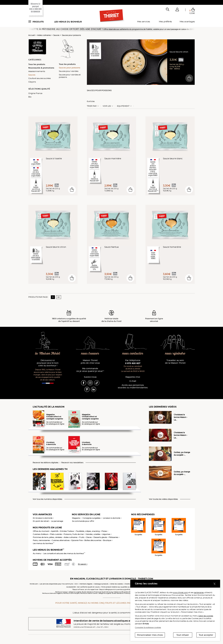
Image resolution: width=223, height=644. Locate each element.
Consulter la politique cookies (148, 627)
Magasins (76, 518)
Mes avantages (187, 22)
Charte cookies (130, 584)
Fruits (82, 537)
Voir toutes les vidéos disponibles (163, 499)
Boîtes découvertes (93, 540)
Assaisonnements (37, 71)
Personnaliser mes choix (150, 635)
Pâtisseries (113, 537)
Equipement (123, 106)
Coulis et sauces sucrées (40, 78)
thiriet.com (34, 584)
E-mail (133, 381)
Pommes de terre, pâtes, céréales (47, 537)
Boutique (107, 540)
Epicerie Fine (77, 540)
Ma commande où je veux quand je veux (90, 370)
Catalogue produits (101, 584)
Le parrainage (57, 521)
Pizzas (104, 531)
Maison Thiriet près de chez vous (90, 362)
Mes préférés (165, 22)
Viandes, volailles (93, 534)
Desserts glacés (100, 537)
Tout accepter (206, 635)
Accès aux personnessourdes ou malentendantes (133, 386)
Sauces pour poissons (71, 35)
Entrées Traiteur (67, 531)
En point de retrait (41, 521)
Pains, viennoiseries (41, 540)
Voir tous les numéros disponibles (47, 499)
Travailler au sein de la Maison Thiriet (175, 362)
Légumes (106, 534)
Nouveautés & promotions (41, 68)
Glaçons (32, 82)
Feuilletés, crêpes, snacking (88, 531)
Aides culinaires (44, 35)
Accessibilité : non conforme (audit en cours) (83, 587)
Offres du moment (41, 531)
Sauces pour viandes (69, 71)
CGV (76, 584)
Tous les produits (37, 64)
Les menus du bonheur (68, 22)
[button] (177, 10)
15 (53, 297)
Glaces (89, 537)
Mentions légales (86, 584)
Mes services (144, 22)
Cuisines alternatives (61, 540)
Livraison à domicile (111, 518)
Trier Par (92, 106)
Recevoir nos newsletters (72, 463)
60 (59, 297)
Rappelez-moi (133, 377)
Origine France (35, 93)
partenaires (199, 592)
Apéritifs (55, 531)
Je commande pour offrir (83, 521)
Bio (30, 97)
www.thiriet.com (180, 592)
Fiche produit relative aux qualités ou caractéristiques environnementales (129, 587)
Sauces (56, 35)
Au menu (37, 553)
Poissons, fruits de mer (74, 534)
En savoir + (83, 564)
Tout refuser (183, 635)
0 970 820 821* (133, 363)
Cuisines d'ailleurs (41, 534)
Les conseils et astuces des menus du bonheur (64, 553)
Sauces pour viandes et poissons (70, 76)
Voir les (107, 106)
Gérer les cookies (206, 616)
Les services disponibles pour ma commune (56, 584)
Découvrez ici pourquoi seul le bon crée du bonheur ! (48, 363)
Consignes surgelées (91, 518)
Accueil (32, 35)
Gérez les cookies (116, 584)
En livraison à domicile (43, 518)
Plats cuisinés (56, 534)
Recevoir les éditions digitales (46, 463)
